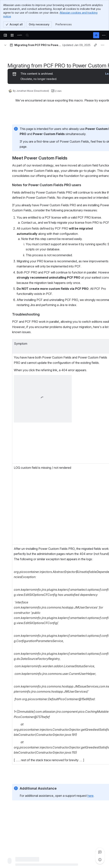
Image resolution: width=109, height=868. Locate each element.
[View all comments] (100, 852)
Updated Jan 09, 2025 (76, 45)
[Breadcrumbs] (5, 45)
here (90, 796)
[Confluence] (20, 35)
